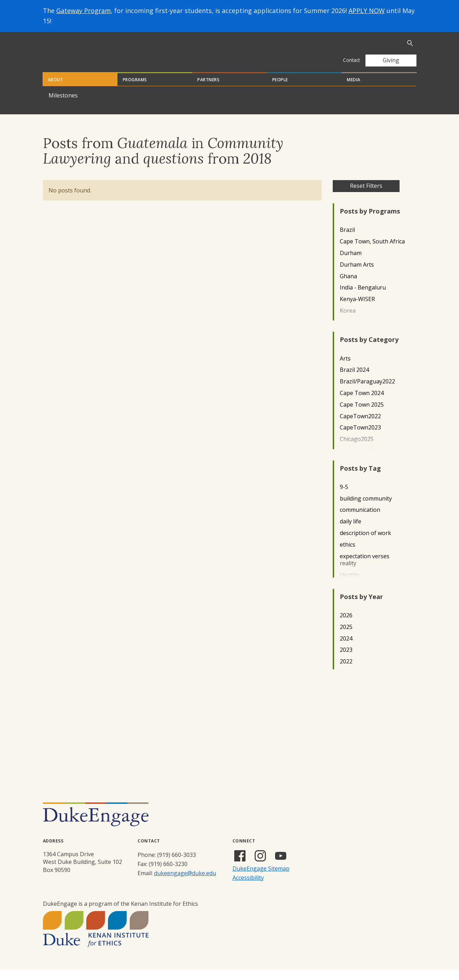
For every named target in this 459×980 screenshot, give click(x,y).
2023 (346, 660)
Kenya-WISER (357, 310)
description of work (365, 544)
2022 (346, 672)
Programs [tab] (135, 90)
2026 (346, 626)
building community (366, 509)
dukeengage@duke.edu (185, 884)
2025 (346, 638)
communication (360, 520)
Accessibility (248, 888)
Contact (351, 60)
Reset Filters (366, 196)
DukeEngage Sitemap (261, 879)
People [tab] (280, 90)
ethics (348, 555)
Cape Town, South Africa (372, 252)
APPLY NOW (367, 11)
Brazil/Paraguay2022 (367, 392)
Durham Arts (357, 275)
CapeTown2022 (360, 427)
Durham (351, 264)
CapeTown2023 (360, 438)
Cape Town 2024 (362, 404)
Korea (348, 321)
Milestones (63, 106)
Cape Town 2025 (362, 415)
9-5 (344, 498)
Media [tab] (354, 90)
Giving (391, 60)
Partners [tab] (208, 90)
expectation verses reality (365, 571)
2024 (346, 649)
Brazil (347, 240)
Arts (345, 369)
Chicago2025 (357, 450)
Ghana (348, 287)
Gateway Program (84, 11)
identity (350, 586)
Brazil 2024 (354, 380)
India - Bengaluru (363, 298)
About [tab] (56, 90)
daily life (350, 532)
